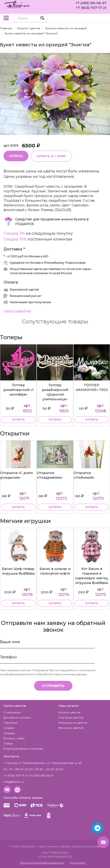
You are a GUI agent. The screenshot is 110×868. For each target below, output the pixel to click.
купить (18, 420)
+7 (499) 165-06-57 (91, 3)
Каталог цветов (29, 28)
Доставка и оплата (17, 717)
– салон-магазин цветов (53, 846)
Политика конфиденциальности (42, 863)
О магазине (12, 712)
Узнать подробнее (17, 311)
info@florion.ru (14, 782)
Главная (6, 28)
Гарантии (10, 723)
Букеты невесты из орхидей (66, 28)
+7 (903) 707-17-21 (91, 8)
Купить (16, 156)
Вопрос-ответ (14, 738)
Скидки (9, 728)
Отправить (53, 686)
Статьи (8, 743)
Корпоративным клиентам (23, 749)
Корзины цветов (71, 717)
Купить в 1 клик (51, 156)
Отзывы (9, 733)
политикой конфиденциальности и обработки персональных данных (48, 672)
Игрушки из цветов (73, 723)
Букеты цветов (69, 712)
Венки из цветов (71, 728)
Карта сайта (78, 863)
